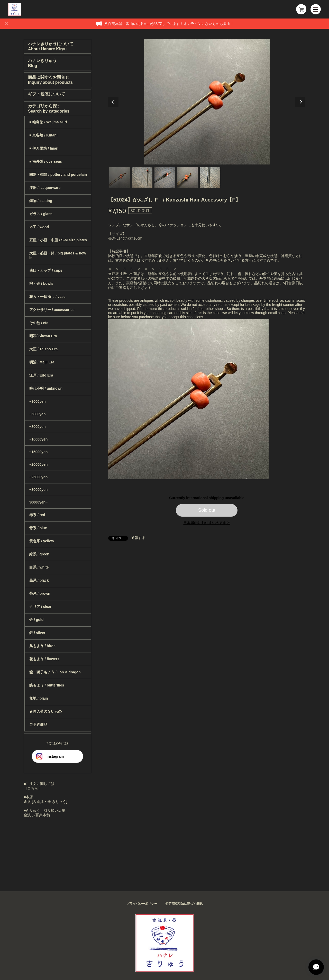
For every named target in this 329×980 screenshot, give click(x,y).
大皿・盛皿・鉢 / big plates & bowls (58, 255)
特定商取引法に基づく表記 (184, 904)
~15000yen (38, 452)
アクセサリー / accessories (52, 310)
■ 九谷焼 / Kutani (43, 135)
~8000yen (37, 427)
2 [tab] (142, 177)
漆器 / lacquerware (45, 188)
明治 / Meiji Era (42, 362)
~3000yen (37, 401)
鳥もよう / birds (42, 646)
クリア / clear (40, 607)
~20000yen (38, 464)
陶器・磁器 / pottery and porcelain (58, 175)
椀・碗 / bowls (41, 283)
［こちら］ (33, 788)
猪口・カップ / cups (46, 270)
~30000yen (38, 490)
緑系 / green (39, 554)
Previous (113, 102)
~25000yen (38, 477)
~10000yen (38, 439)
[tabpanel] (207, 102)
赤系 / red (37, 515)
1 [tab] (120, 177)
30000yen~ (38, 502)
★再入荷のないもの (45, 711)
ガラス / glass (41, 214)
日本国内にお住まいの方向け (207, 523)
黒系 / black (39, 580)
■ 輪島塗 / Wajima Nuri (48, 122)
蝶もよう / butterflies (47, 685)
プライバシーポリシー (142, 904)
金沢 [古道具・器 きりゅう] (45, 802)
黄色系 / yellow (42, 541)
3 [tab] (165, 177)
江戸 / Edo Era (41, 375)
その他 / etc (39, 323)
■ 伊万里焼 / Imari (44, 148)
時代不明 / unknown (46, 388)
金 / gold (36, 620)
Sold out (207, 510)
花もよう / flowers (44, 659)
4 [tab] (187, 177)
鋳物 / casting (41, 201)
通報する (138, 538)
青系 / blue (38, 528)
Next (300, 102)
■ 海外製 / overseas (46, 161)
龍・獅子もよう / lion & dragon (55, 672)
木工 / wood (39, 227)
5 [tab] (210, 177)
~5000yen (37, 414)
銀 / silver (37, 633)
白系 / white (39, 567)
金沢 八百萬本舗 (37, 815)
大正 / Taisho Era (43, 349)
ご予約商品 (38, 725)
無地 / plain (39, 698)
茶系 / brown (40, 593)
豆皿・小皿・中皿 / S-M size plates (58, 240)
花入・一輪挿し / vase (47, 297)
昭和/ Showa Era (43, 336)
